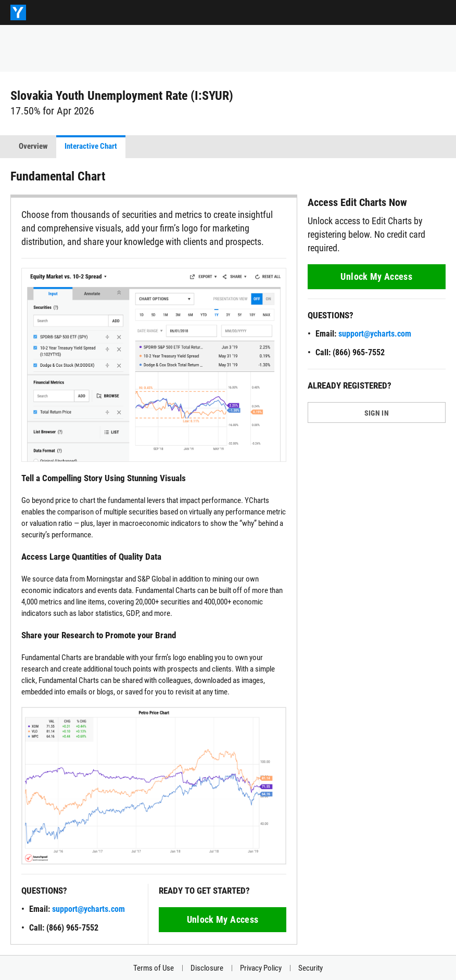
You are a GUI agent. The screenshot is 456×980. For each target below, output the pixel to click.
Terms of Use (154, 968)
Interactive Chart (91, 146)
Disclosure (207, 968)
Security (311, 968)
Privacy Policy (261, 968)
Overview (33, 146)
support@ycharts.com (88, 909)
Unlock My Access (223, 919)
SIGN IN (377, 413)
